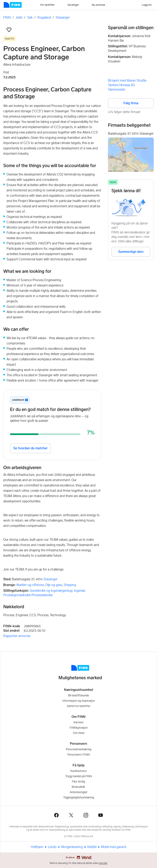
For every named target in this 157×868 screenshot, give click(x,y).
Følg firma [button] (131, 103)
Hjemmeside (117, 89)
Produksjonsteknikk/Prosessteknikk (28, 595)
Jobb (19, 17)
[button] (9, 30)
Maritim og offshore (30, 585)
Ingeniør (79, 591)
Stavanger (63, 17)
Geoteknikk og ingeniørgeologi (51, 591)
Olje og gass (54, 585)
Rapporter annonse (17, 636)
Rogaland (44, 17)
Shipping (70, 585)
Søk (30, 17)
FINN (7, 17)
